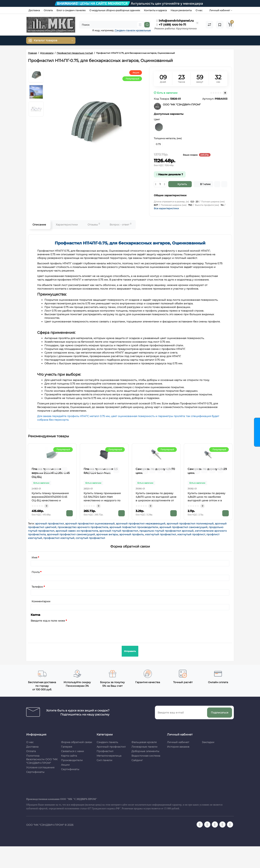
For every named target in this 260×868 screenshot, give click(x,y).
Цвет (157, 119)
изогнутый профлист (191, 534)
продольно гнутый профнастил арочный (166, 531)
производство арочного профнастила (83, 527)
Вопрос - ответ (120, 224)
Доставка (34, 10)
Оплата (48, 10)
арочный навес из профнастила (77, 531)
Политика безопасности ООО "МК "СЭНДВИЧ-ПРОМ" (42, 759)
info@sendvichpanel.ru (175, 21)
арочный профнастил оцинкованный (90, 524)
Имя (34, 557)
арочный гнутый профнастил (119, 531)
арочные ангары (107, 534)
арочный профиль (132, 534)
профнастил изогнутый (59, 538)
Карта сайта (69, 756)
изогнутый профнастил (161, 534)
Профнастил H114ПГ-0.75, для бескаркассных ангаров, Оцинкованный (130, 243)
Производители (72, 760)
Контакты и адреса (155, 10)
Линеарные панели (144, 747)
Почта (36, 572)
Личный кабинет (178, 742)
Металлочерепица (109, 756)
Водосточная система (146, 756)
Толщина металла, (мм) (168, 138)
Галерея (67, 747)
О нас (199, 10)
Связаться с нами (72, 751)
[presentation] (58, 630)
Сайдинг (137, 760)
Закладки (208, 742)
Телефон (37, 587)
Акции (65, 765)
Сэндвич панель (107, 742)
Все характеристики (166, 208)
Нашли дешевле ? (170, 174)
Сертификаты (35, 772)
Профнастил (105, 751)
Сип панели (104, 760)
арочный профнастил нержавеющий (141, 524)
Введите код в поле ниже (48, 621)
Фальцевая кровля (144, 742)
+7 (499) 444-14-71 (171, 25)
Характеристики (67, 225)
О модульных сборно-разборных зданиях (115, 10)
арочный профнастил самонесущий (183, 527)
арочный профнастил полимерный (190, 524)
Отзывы (94, 224)
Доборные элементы (145, 751)
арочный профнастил (50, 524)
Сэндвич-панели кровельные (133, 30)
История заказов (178, 747)
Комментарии (41, 601)
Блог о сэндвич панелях (71, 10)
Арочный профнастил (111, 747)
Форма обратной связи (77, 742)
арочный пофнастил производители (134, 527)
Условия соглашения (40, 767)
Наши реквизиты (181, 10)
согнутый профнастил (90, 538)
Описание (39, 225)
